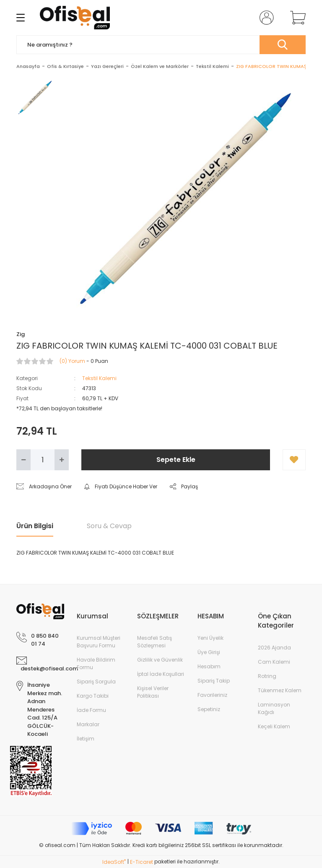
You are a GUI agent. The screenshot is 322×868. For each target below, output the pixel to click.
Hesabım (209, 666)
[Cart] (296, 18)
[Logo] (75, 18)
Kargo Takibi (93, 696)
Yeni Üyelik (210, 638)
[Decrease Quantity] (23, 460)
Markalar (88, 724)
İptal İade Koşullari (161, 674)
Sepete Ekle (176, 460)
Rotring (267, 676)
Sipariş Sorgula (96, 682)
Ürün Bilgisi (35, 526)
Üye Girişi (209, 652)
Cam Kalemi (274, 662)
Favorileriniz (212, 695)
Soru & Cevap (109, 526)
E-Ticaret (142, 862)
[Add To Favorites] (294, 460)
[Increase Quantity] (62, 460)
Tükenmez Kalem (280, 690)
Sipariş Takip (214, 681)
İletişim (86, 739)
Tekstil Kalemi (99, 378)
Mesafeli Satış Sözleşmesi (155, 642)
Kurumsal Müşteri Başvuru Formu (99, 642)
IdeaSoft (114, 862)
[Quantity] (43, 460)
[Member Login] (265, 18)
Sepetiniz (209, 709)
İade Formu (91, 710)
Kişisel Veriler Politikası (153, 692)
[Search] (161, 45)
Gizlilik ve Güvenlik (160, 660)
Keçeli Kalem (274, 726)
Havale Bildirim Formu (96, 663)
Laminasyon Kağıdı (274, 708)
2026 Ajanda (274, 648)
